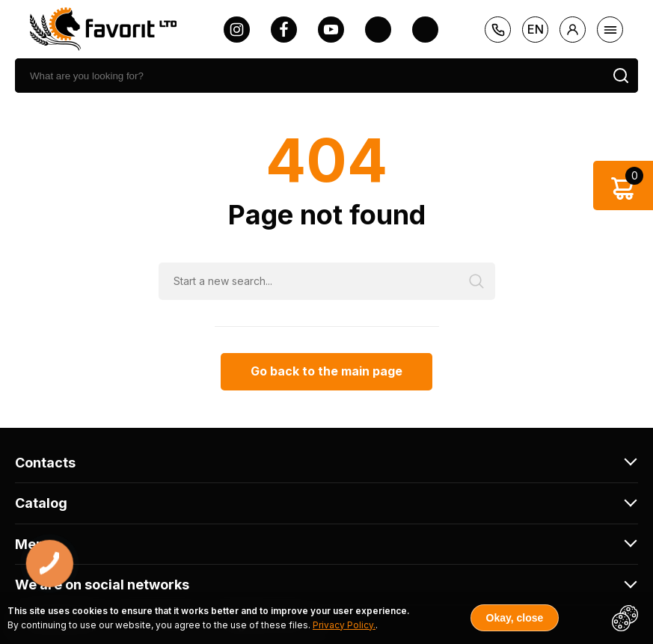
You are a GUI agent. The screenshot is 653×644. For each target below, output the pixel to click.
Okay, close (515, 618)
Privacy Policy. (344, 625)
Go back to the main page (326, 371)
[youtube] (331, 30)
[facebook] (284, 30)
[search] (309, 76)
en (536, 29)
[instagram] (237, 30)
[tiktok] (425, 30)
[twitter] (378, 30)
